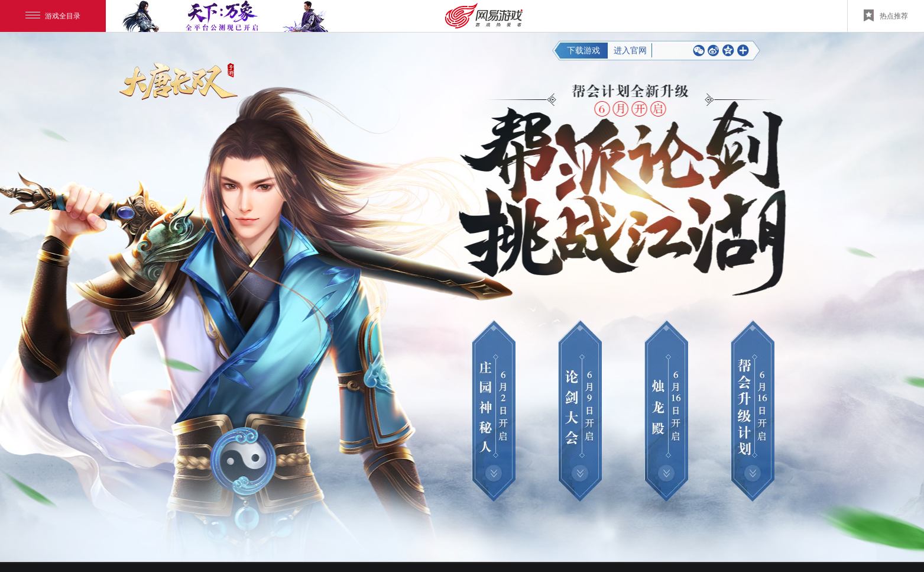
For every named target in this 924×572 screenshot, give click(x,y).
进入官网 (630, 51)
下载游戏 (585, 51)
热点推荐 (886, 15)
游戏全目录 (53, 16)
